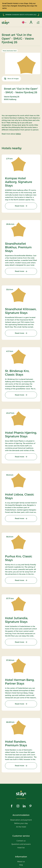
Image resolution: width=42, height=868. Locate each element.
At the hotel (21, 827)
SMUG (18, 134)
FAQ (21, 865)
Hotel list (21, 848)
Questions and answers (21, 844)
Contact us (21, 841)
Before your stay (21, 823)
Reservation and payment (21, 820)
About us (21, 861)
